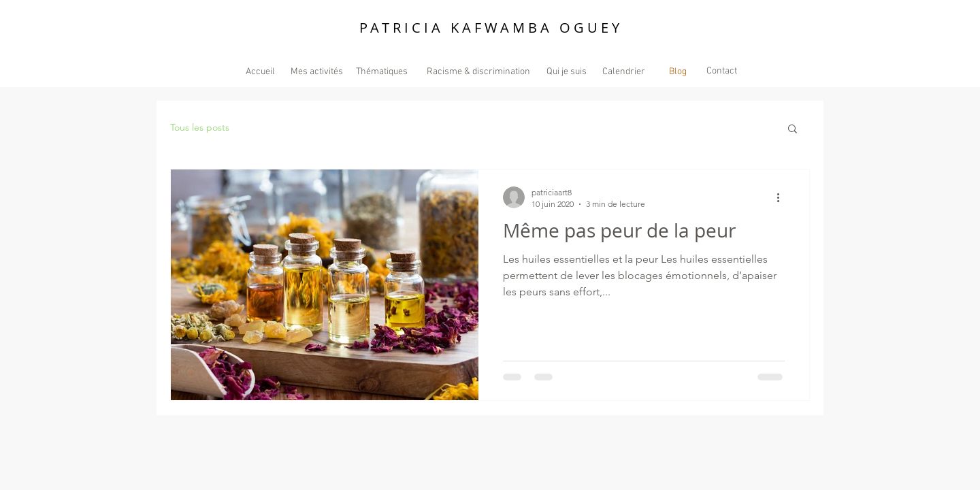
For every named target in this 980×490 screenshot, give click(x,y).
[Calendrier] (623, 72)
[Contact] (722, 71)
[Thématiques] (381, 72)
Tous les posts (200, 127)
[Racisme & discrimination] (478, 72)
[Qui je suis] (566, 72)
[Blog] (677, 72)
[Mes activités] (317, 72)
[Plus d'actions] (783, 197)
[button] (793, 130)
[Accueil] (260, 72)
